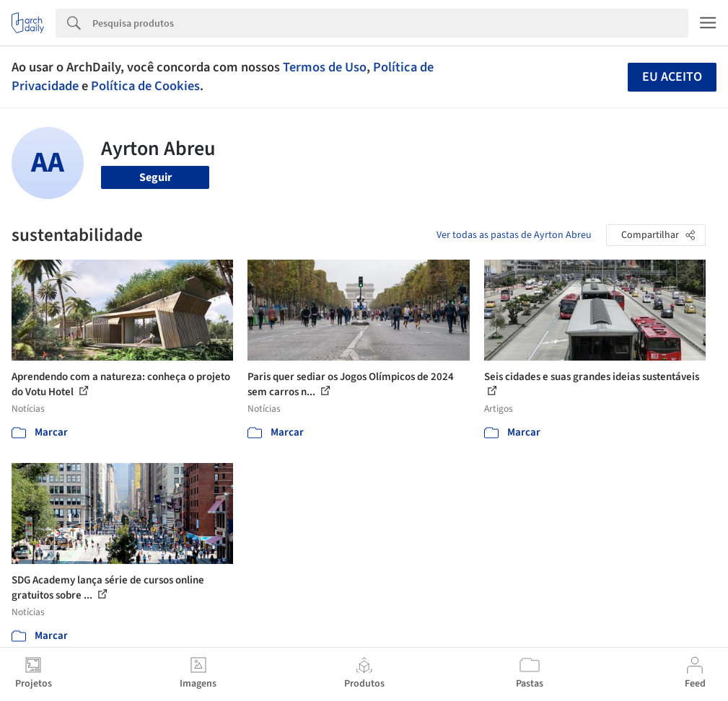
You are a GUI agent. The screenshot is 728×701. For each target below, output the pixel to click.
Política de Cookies (145, 86)
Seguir (155, 177)
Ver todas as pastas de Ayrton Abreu (514, 235)
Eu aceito (672, 77)
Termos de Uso (325, 67)
